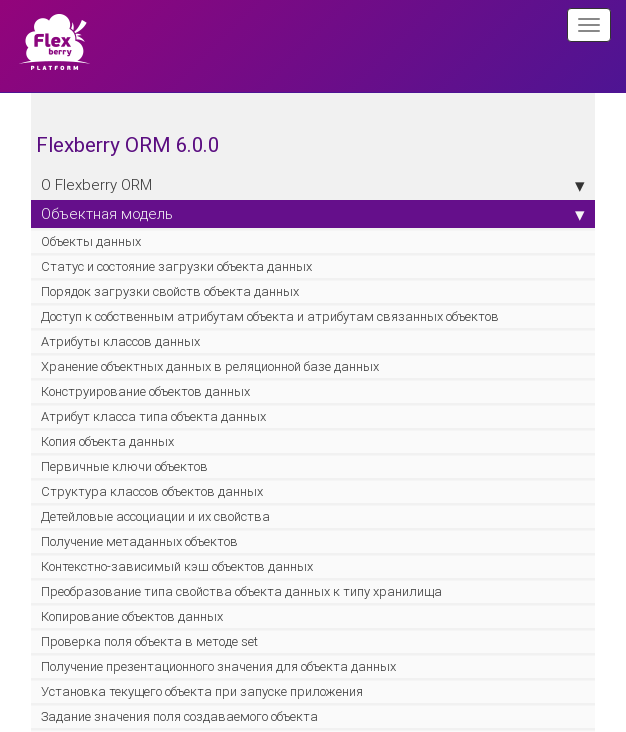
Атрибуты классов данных (120, 341)
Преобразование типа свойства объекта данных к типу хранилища (241, 591)
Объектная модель (312, 214)
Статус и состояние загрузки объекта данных (176, 266)
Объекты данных (91, 241)
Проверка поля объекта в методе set (149, 641)
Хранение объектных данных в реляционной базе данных (210, 366)
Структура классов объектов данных (152, 491)
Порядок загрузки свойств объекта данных (170, 291)
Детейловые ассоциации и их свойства (155, 516)
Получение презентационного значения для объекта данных (218, 666)
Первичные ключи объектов (124, 466)
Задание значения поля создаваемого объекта (179, 716)
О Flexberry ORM (312, 185)
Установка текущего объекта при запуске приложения (202, 691)
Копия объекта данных (107, 441)
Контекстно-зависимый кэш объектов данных (177, 566)
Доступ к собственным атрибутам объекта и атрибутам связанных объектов (270, 316)
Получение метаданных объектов (139, 541)
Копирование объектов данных (132, 616)
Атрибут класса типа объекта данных (153, 416)
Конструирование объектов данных (145, 391)
